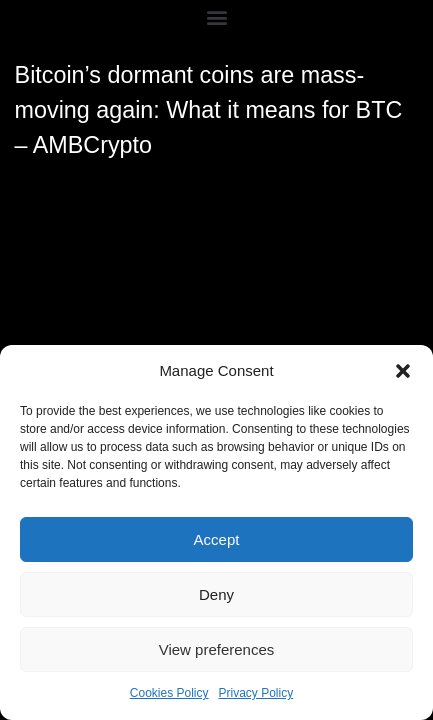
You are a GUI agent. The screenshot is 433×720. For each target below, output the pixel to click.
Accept (217, 539)
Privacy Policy (256, 693)
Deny (216, 594)
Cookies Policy (169, 693)
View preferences (217, 649)
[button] (403, 371)
